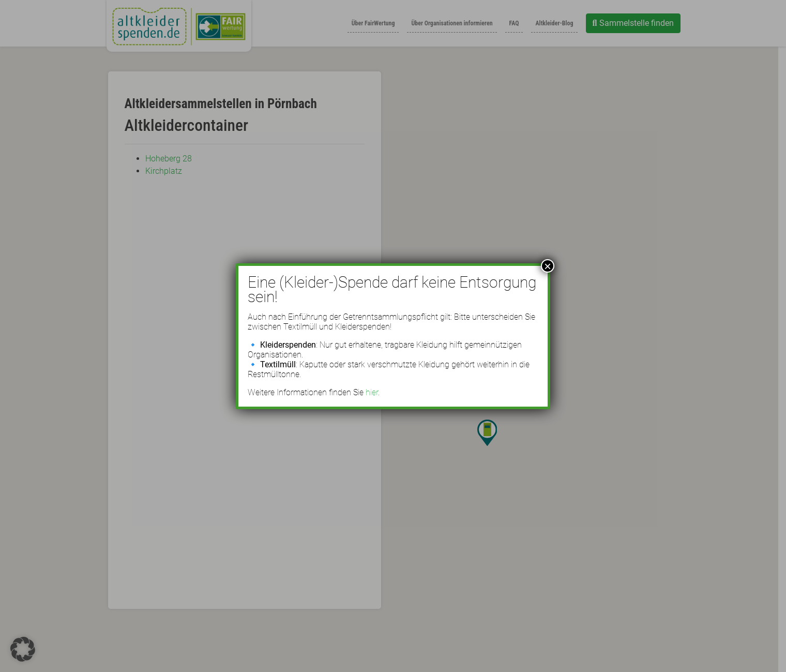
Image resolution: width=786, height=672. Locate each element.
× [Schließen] (548, 266)
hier (372, 392)
